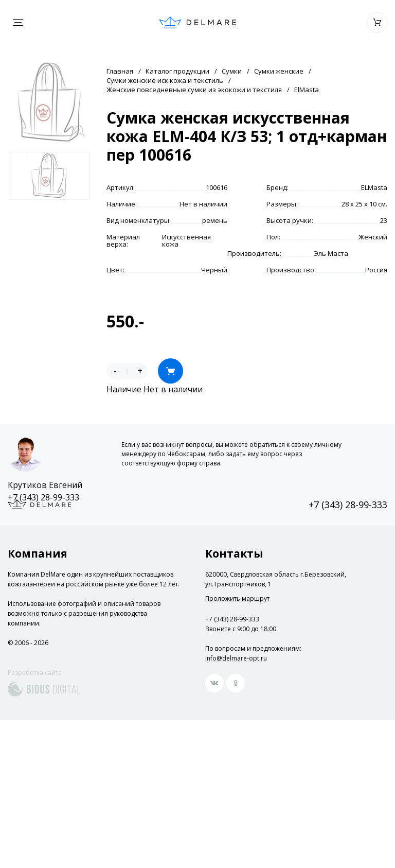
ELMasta (374, 187)
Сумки (232, 71)
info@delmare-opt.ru (236, 658)
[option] (50, 176)
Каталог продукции (177, 71)
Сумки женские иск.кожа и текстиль (165, 80)
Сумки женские (279, 71)
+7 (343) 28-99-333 (43, 497)
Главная (120, 71)
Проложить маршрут (237, 599)
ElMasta (307, 90)
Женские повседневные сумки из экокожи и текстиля (194, 90)
